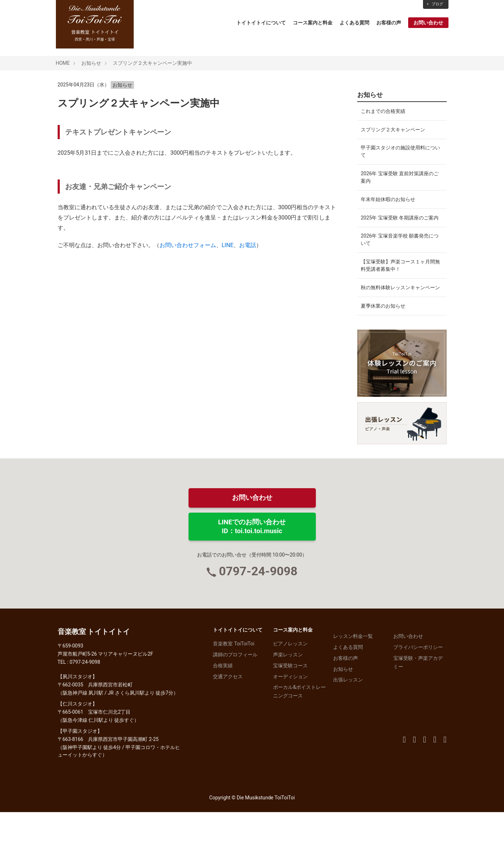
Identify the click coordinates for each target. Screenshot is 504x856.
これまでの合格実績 (383, 113)
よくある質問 (354, 23)
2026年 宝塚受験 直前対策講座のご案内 (400, 190)
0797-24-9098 (258, 615)
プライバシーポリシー (418, 691)
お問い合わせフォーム (188, 245)
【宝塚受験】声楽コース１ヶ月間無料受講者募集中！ (398, 293)
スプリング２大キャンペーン (393, 135)
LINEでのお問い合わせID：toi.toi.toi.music (252, 570)
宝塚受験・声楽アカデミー (418, 706)
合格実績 (223, 709)
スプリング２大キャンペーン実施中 (152, 63)
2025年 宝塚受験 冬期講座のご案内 (400, 238)
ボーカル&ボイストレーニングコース (299, 735)
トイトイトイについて (261, 23)
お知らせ (91, 63)
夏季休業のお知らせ (383, 348)
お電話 (248, 245)
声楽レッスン (288, 698)
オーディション (290, 720)
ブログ (435, 4)
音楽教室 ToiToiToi (234, 687)
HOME (63, 63)
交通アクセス (228, 720)
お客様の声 (389, 23)
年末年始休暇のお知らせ (388, 216)
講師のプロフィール (235, 698)
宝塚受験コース (290, 709)
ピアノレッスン (290, 687)
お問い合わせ (428, 23)
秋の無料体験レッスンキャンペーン (398, 322)
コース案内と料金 (313, 23)
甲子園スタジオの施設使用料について (398, 161)
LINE (228, 245)
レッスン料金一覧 (353, 680)
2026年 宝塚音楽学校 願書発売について (400, 263)
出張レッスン (348, 724)
